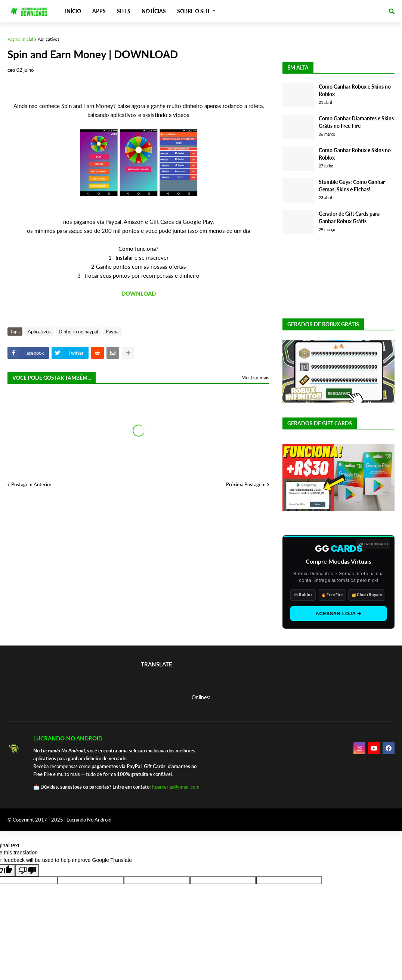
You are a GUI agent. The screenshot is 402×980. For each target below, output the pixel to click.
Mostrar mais (255, 377)
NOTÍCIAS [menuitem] (154, 11)
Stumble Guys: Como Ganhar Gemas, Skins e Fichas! (352, 186)
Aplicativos (49, 39)
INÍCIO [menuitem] (73, 11)
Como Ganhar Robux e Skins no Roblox (355, 90)
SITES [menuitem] (124, 11)
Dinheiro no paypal (78, 332)
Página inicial (20, 39)
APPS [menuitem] (99, 11)
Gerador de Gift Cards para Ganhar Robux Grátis (349, 217)
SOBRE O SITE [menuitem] (194, 11)
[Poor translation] (27, 870)
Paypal (113, 332)
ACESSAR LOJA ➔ (339, 614)
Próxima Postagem (246, 484)
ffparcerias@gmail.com (176, 787)
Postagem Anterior (31, 484)
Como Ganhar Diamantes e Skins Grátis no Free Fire (356, 122)
